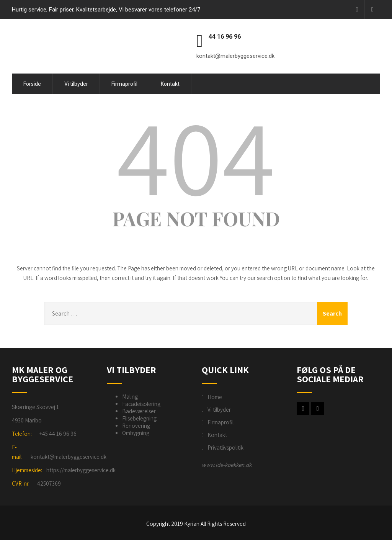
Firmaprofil (124, 84)
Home (215, 397)
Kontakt (170, 84)
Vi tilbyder (76, 84)
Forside (32, 84)
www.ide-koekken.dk (227, 465)
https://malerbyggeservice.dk (81, 470)
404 (196, 155)
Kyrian (192, 524)
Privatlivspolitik (225, 448)
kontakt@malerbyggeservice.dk (69, 457)
